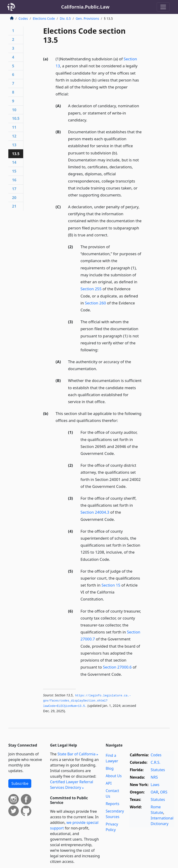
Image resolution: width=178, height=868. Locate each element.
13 (14, 145)
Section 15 (111, 585)
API (109, 783)
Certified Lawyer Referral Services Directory (72, 785)
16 (14, 180)
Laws (155, 785)
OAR (154, 792)
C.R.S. (156, 762)
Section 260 (95, 303)
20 (14, 198)
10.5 (16, 118)
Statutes (158, 770)
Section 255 (91, 289)
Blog (110, 768)
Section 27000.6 (117, 667)
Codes (23, 18)
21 (14, 206)
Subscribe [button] (20, 783)
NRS (154, 777)
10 (14, 110)
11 (14, 127)
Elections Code (44, 18)
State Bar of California (76, 754)
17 (14, 189)
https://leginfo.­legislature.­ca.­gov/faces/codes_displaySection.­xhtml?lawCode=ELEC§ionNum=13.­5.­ (87, 701)
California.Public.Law (85, 7)
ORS (164, 792)
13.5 (16, 154)
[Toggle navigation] (163, 7)
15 (14, 171)
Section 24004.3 (95, 512)
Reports (113, 804)
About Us (114, 776)
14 (14, 162)
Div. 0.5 (65, 18)
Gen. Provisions (87, 18)
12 (14, 136)
